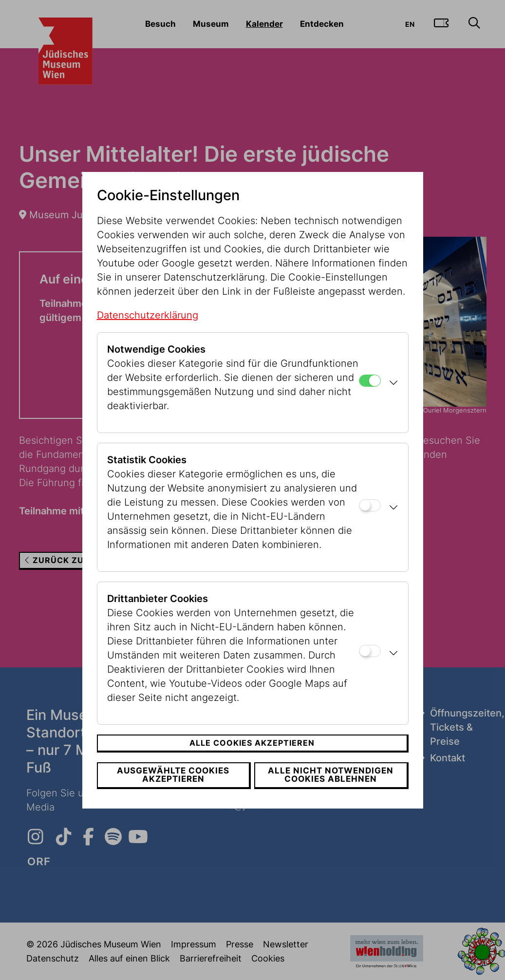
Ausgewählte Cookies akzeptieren (173, 775)
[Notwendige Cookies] (370, 381)
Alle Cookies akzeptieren (252, 743)
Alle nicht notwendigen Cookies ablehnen (332, 775)
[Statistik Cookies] (370, 505)
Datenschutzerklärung (148, 315)
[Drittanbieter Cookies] (370, 651)
